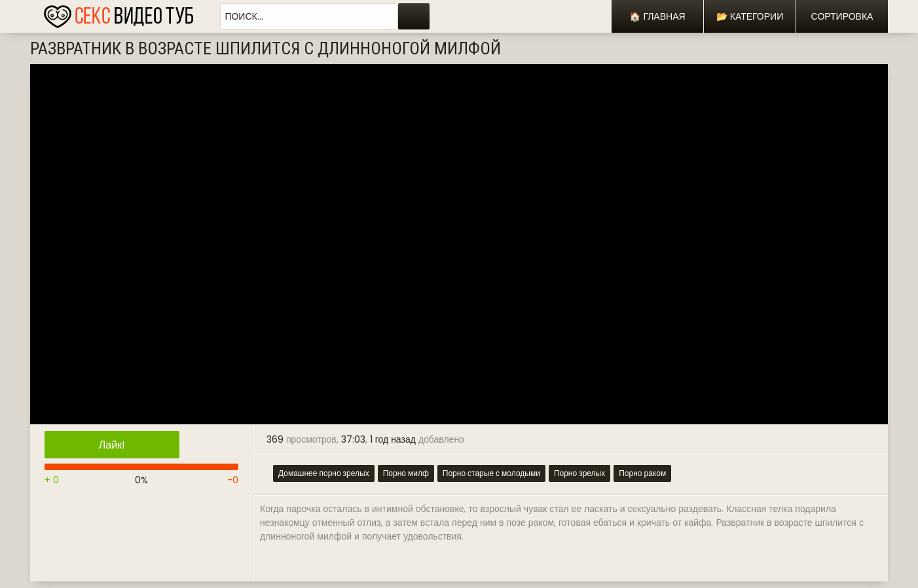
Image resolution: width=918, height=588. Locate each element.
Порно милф (406, 473)
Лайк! (112, 445)
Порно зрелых (579, 473)
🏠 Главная (657, 16)
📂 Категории (750, 16)
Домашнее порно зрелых (324, 473)
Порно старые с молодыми (491, 473)
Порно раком (642, 473)
